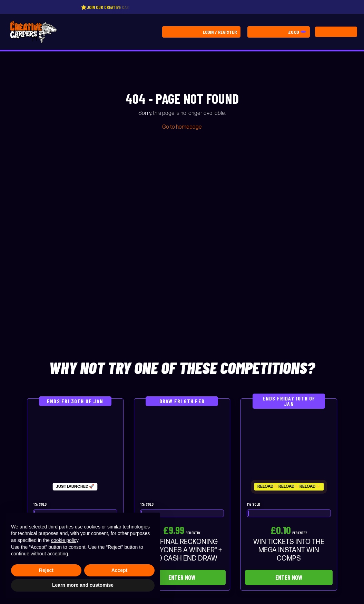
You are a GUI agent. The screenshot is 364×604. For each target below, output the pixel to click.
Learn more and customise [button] (83, 585)
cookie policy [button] (65, 540)
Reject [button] (46, 570)
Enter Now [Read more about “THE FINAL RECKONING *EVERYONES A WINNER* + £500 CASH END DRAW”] (182, 577)
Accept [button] (120, 570)
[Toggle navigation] (336, 32)
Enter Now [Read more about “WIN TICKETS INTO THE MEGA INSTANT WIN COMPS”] (289, 577)
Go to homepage (182, 127)
